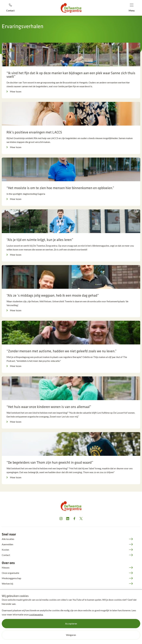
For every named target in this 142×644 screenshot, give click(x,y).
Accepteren (71, 623)
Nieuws (6, 568)
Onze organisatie (10, 573)
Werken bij (7, 584)
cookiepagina (36, 614)
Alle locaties (8, 539)
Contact (6, 555)
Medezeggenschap (11, 578)
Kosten (5, 550)
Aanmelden (7, 544)
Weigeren (71, 635)
